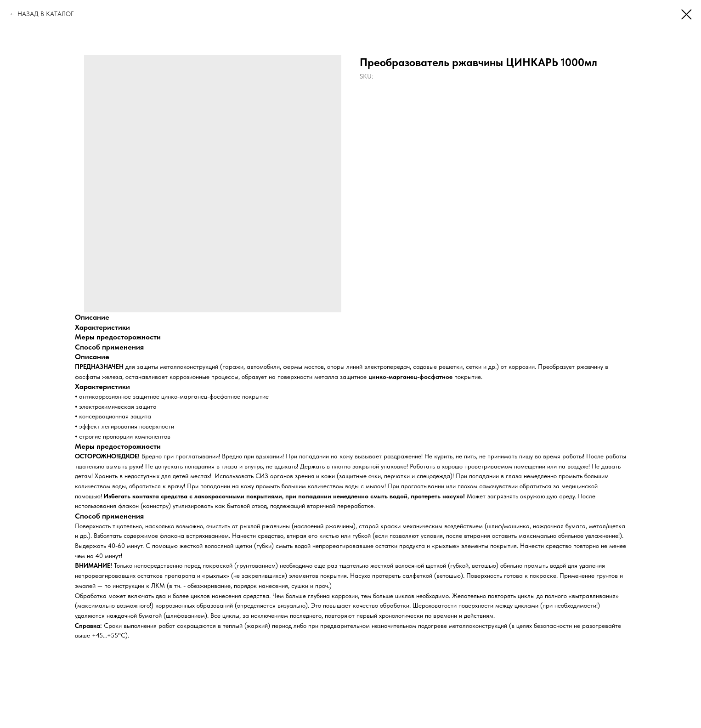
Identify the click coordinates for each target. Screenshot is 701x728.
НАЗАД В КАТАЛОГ (45, 14)
